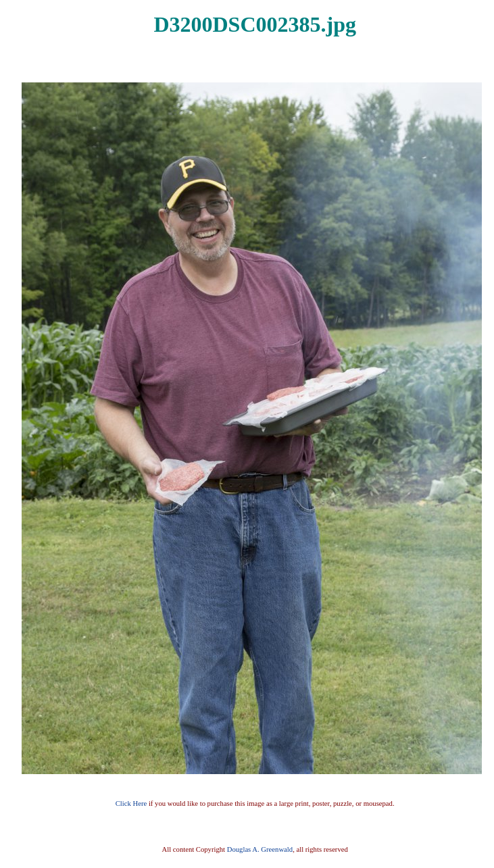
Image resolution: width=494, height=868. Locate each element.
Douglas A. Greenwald (260, 849)
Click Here (131, 803)
